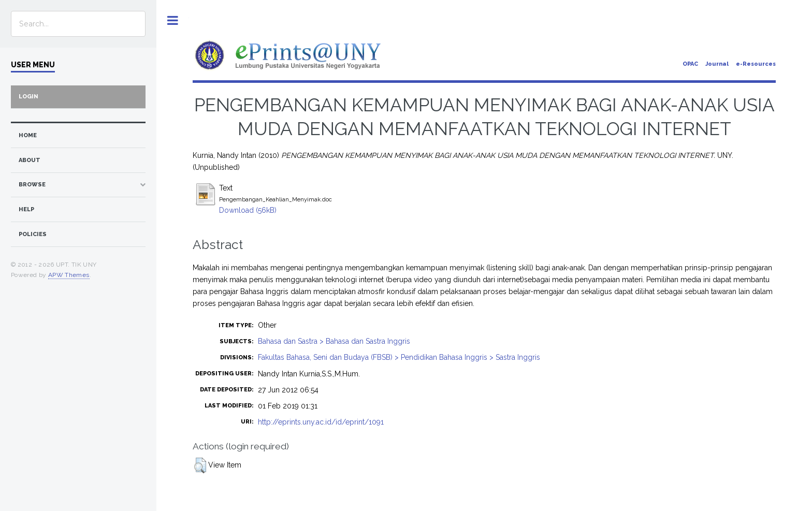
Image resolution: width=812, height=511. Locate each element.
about (30, 160)
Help (26, 209)
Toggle (173, 20)
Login (28, 97)
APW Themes (69, 275)
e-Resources (756, 64)
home (28, 135)
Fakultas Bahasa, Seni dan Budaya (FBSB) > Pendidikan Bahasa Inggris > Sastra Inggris (399, 357)
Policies (33, 234)
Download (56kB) (248, 210)
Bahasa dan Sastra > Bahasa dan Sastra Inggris (334, 341)
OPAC (690, 64)
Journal (717, 64)
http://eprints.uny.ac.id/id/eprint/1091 (321, 422)
